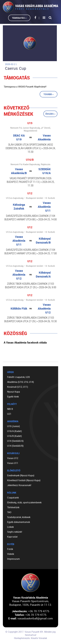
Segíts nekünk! (15, 532)
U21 (9, 414)
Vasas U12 (13, 458)
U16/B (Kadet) (14, 436)
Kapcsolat (12, 537)
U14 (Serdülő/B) (15, 446)
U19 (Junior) (13, 426)
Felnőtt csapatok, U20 (18, 377)
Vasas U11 (13, 463)
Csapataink (13, 498)
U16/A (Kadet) (14, 431)
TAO (9, 512)
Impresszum (13, 559)
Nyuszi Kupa (14, 392)
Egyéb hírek (13, 397)
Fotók (10, 549)
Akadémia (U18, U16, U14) (20, 382)
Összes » (50, 114)
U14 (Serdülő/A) (15, 441)
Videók (11, 554)
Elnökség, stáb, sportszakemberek (24, 502)
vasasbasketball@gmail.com (35, 618)
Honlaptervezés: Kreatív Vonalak (31, 638)
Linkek (10, 527)
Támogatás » (19, 18)
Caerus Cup (16, 68)
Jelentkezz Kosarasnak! (19, 485)
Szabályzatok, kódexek (19, 517)
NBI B (10, 409)
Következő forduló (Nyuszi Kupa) (24, 480)
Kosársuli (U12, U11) (18, 387)
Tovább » (49, 94)
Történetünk (13, 507)
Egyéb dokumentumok (19, 522)
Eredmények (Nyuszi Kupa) (21, 475)
